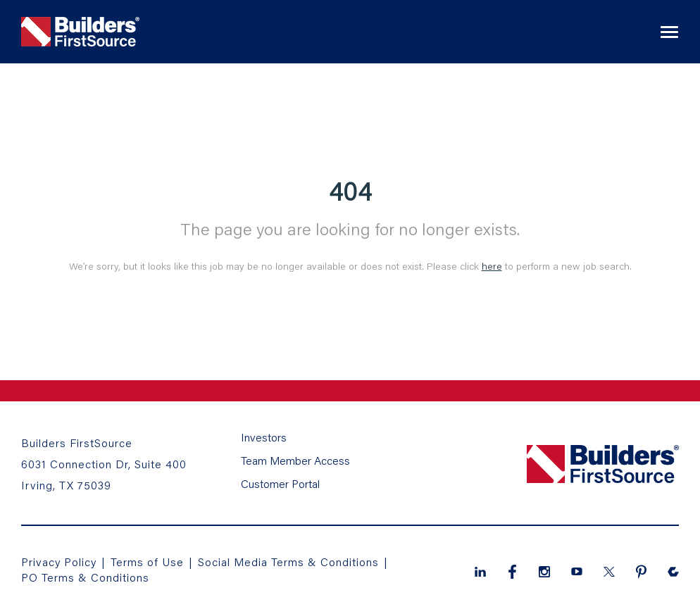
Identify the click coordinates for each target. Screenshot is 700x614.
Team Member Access (295, 460)
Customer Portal (280, 483)
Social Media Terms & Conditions (288, 562)
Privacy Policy (59, 562)
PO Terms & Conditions (85, 577)
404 (350, 191)
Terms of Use (149, 562)
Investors (264, 437)
